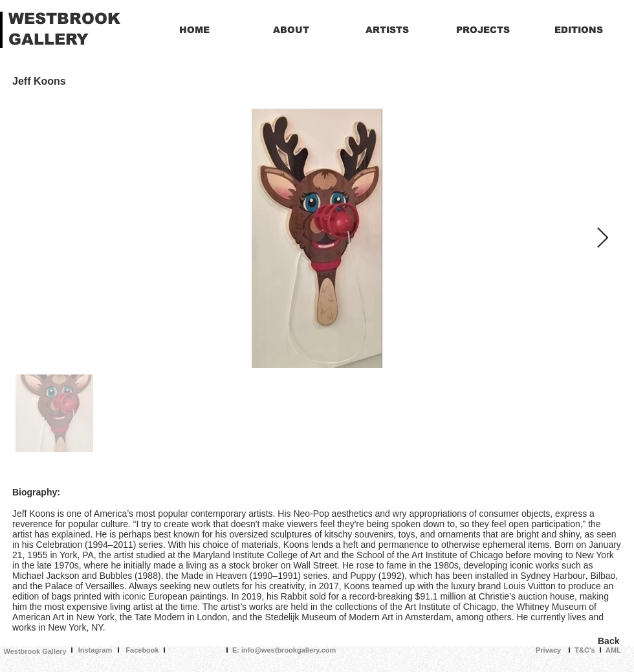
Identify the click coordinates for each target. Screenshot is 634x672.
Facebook (142, 650)
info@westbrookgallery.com (289, 650)
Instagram (95, 650)
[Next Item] (602, 239)
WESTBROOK (64, 18)
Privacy (548, 650)
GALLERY (49, 39)
